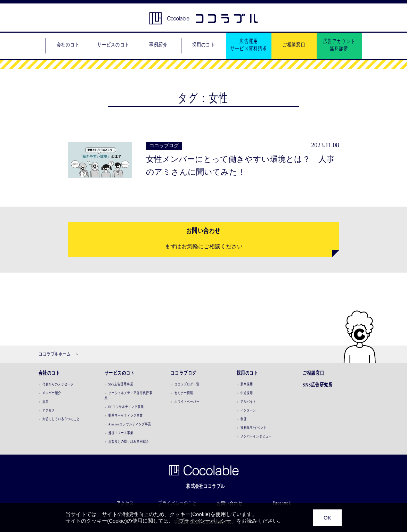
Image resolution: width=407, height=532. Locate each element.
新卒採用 (246, 384)
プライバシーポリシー (205, 521)
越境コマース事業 (121, 433)
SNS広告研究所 (318, 385)
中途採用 (246, 393)
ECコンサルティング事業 (126, 407)
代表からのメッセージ (58, 384)
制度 (243, 419)
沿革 (45, 401)
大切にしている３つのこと (61, 419)
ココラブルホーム (55, 354)
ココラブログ (184, 373)
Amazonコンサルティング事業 (130, 424)
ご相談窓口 (314, 373)
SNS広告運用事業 (121, 384)
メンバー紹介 (51, 393)
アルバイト (248, 401)
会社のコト (49, 373)
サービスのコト (120, 373)
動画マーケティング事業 (125, 415)
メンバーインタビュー (256, 436)
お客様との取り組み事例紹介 (129, 441)
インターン (248, 410)
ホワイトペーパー (187, 401)
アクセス (48, 410)
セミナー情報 (184, 393)
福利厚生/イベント (253, 427)
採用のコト (247, 373)
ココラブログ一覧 (187, 384)
